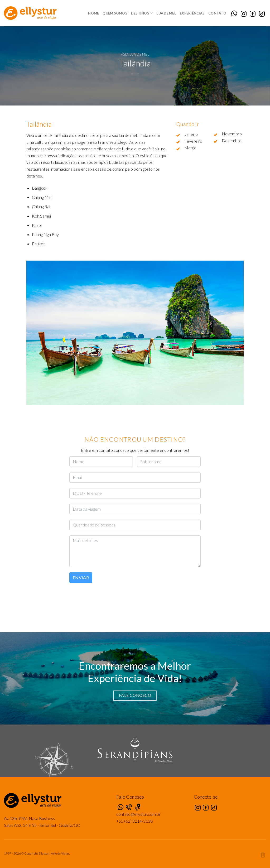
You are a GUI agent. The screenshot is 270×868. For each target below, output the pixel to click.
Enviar (81, 577)
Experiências (192, 13)
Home (93, 13)
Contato (217, 13)
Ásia (125, 54)
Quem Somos (115, 13)
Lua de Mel (166, 13)
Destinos (142, 13)
